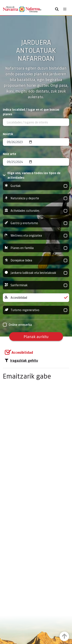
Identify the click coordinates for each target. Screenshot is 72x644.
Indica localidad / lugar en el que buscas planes (31, 112)
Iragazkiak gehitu (21, 360)
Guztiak (36, 186)
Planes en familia (36, 248)
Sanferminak (36, 285)
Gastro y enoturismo (36, 223)
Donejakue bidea (36, 260)
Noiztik (8, 134)
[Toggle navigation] (65, 9)
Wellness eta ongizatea (36, 236)
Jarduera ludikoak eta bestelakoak (36, 273)
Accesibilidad (36, 298)
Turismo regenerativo (36, 310)
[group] (36, 186)
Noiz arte (10, 154)
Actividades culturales (36, 211)
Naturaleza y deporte (36, 198)
